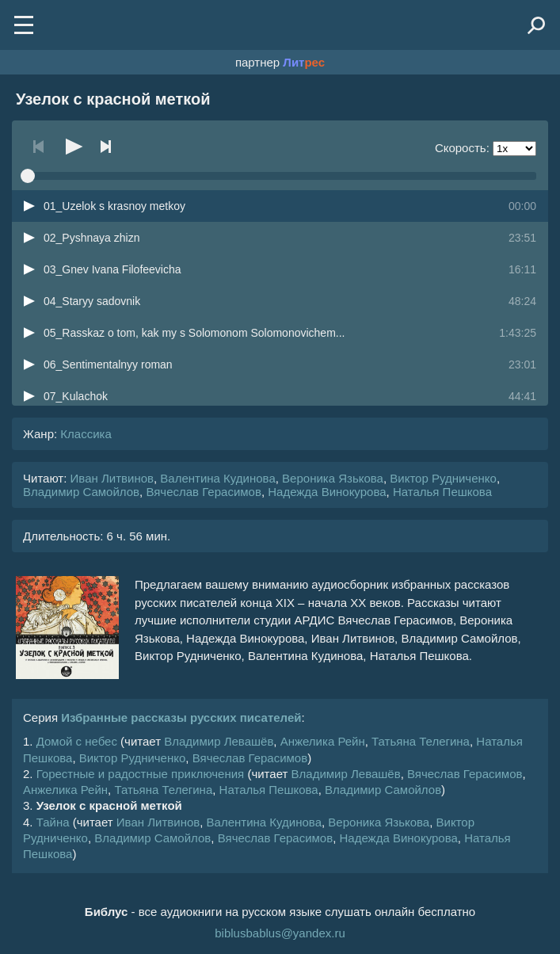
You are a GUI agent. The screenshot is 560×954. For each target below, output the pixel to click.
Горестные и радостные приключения (141, 774)
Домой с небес (77, 741)
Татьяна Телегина (421, 741)
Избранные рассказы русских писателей (181, 717)
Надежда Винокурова (327, 492)
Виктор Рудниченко (443, 478)
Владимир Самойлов (81, 492)
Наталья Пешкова (442, 492)
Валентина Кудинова (217, 478)
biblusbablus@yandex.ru (280, 933)
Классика (86, 434)
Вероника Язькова (333, 478)
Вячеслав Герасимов (204, 492)
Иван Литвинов (112, 478)
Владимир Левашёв (219, 741)
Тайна (53, 822)
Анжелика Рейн (323, 741)
